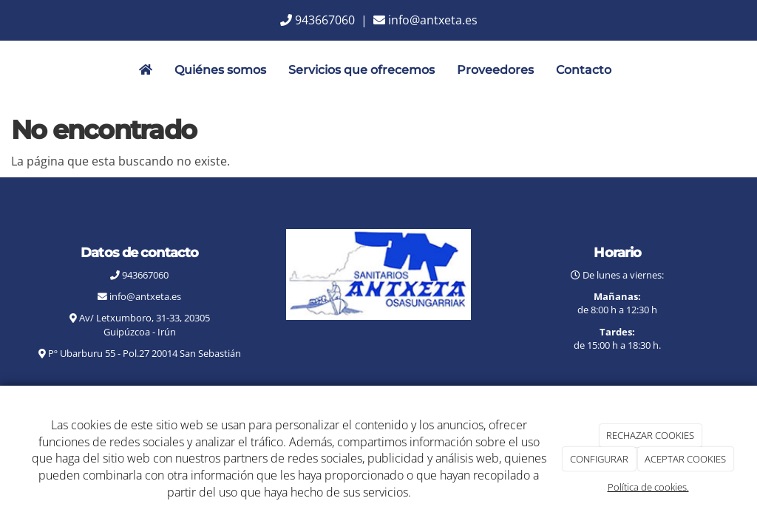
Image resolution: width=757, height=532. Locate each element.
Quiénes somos (220, 70)
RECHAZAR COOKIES (650, 435)
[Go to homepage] (7, 70)
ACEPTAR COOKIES (685, 459)
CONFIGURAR (599, 459)
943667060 (325, 20)
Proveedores (495, 70)
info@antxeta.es (433, 20)
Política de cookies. (648, 487)
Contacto (584, 70)
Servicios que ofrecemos (361, 70)
